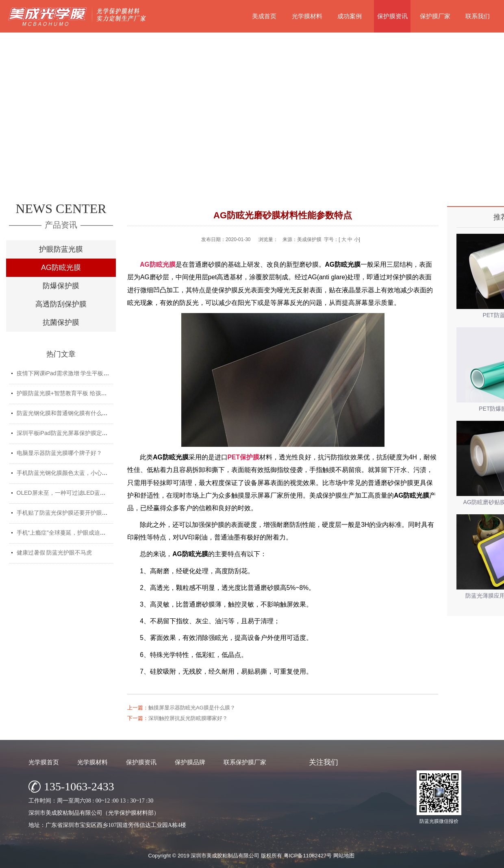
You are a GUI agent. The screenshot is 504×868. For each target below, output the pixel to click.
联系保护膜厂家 (245, 762)
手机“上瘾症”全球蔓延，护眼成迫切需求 (67, 533)
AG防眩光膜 (61, 268)
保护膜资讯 (392, 16)
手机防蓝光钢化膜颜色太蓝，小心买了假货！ (74, 473)
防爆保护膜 (61, 286)
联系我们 (478, 16)
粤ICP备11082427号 (308, 856)
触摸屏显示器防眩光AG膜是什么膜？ (192, 708)
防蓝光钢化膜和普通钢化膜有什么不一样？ (71, 413)
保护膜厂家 (435, 16)
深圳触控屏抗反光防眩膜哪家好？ (188, 718)
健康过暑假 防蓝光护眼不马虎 (54, 553)
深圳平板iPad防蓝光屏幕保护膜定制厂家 (68, 433)
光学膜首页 (44, 762)
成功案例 (350, 16)
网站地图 (344, 856)
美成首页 (264, 16)
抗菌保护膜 (61, 322)
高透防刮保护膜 (61, 304)
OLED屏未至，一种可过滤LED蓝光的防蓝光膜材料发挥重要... (95, 493)
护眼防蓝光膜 (61, 249)
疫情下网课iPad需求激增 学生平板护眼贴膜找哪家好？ (86, 373)
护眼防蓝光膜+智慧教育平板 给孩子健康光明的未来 (82, 393)
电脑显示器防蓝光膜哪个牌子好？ (59, 453)
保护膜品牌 (190, 762)
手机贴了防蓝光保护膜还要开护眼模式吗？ (71, 513)
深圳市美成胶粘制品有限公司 (225, 856)
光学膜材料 (307, 16)
